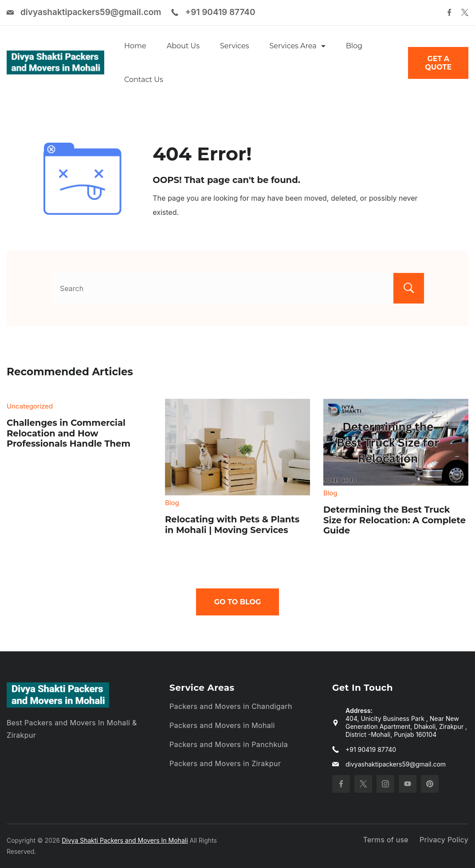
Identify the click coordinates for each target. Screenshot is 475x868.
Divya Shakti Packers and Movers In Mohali (125, 840)
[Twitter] (465, 12)
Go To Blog (238, 602)
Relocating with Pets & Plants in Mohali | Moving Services (232, 525)
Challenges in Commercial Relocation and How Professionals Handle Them (69, 433)
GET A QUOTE (438, 63)
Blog (354, 46)
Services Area (297, 46)
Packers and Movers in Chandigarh (231, 706)
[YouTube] (408, 784)
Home (135, 46)
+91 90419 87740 (220, 12)
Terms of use (386, 840)
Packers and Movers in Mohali (222, 725)
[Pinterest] (430, 784)
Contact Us (144, 80)
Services (234, 46)
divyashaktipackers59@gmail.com (91, 12)
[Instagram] (385, 784)
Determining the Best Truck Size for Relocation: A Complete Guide (395, 520)
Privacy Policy (444, 840)
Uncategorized (30, 406)
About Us (183, 46)
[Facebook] (449, 12)
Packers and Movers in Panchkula (229, 744)
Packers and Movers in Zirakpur (225, 763)
